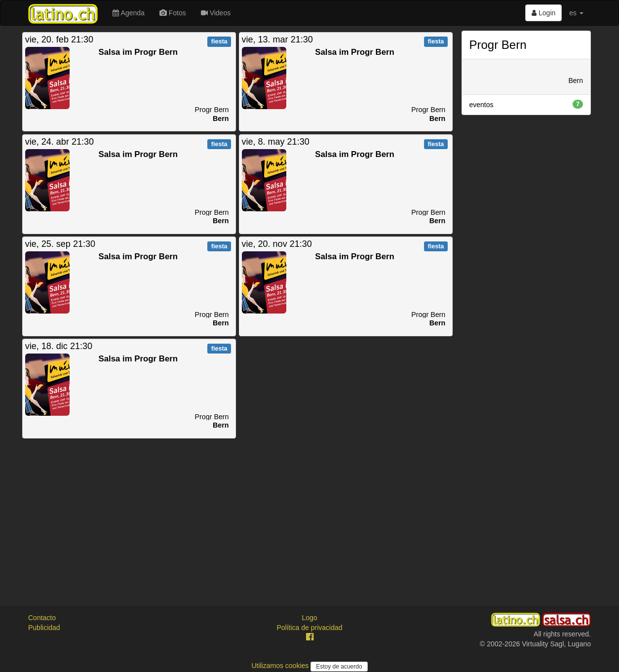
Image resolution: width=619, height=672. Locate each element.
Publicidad (44, 628)
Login (543, 13)
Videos (216, 13)
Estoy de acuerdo (339, 667)
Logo (309, 618)
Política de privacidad (309, 628)
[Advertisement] (237, 509)
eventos (526, 104)
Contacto (42, 618)
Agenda (128, 13)
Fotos (173, 13)
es (576, 13)
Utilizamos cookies (281, 666)
